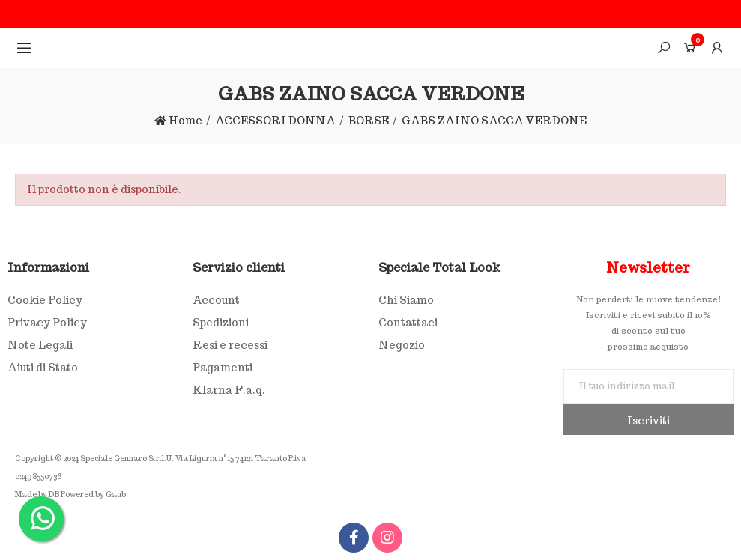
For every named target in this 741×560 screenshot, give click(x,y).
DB (54, 494)
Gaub (116, 494)
